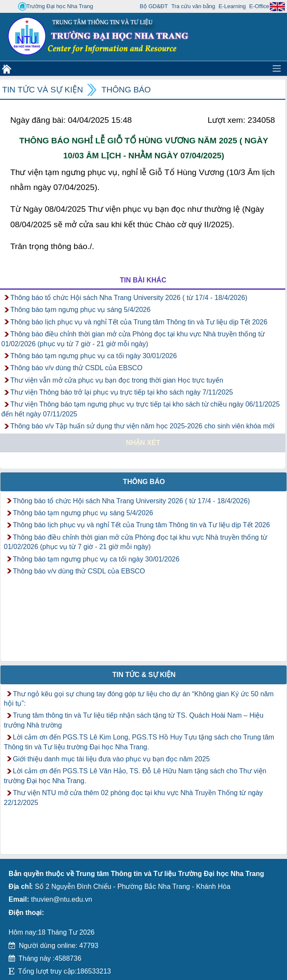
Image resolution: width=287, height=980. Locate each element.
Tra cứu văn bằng (193, 6)
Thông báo (126, 90)
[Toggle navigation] (277, 68)
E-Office (259, 6)
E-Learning (232, 6)
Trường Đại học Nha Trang (56, 6)
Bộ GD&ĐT (154, 6)
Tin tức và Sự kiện (43, 90)
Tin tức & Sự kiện (144, 675)
